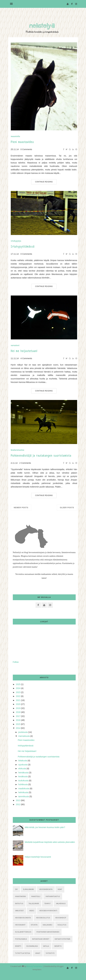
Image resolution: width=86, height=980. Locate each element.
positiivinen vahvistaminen (48, 932)
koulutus (62, 925)
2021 (18, 700)
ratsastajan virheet (41, 939)
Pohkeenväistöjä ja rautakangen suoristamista (41, 456)
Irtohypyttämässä (23, 247)
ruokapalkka (32, 946)
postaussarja (21, 939)
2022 (18, 696)
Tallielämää (34, 903)
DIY (16, 889)
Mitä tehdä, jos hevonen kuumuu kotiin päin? (45, 827)
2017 (18, 716)
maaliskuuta (24, 788)
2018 (18, 712)
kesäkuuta (23, 776)
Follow (16, 662)
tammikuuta (24, 796)
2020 (18, 704)
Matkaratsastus (53, 896)
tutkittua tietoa (22, 953)
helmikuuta (23, 792)
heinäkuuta (23, 773)
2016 (18, 720)
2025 (18, 684)
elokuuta (22, 768)
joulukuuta (23, 732)
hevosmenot (61, 918)
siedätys (58, 946)
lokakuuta (23, 761)
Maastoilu (15, 136)
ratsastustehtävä (62, 939)
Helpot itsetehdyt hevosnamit (38, 857)
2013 (18, 800)
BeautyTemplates (35, 966)
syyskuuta (23, 765)
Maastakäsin (21, 896)
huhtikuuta (23, 784)
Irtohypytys (16, 241)
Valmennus (61, 903)
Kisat (60, 889)
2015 (18, 724)
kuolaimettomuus (23, 932)
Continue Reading (44, 182)
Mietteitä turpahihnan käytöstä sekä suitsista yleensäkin (50, 842)
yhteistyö (50, 953)
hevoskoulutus (43, 918)
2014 (18, 728)
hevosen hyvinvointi (48, 911)
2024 (18, 688)
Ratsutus (19, 903)
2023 (18, 692)
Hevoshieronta (46, 889)
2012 (18, 804)
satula (46, 946)
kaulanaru (48, 925)
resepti (18, 946)
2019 (18, 708)
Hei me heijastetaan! (24, 351)
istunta (34, 925)
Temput (47, 903)
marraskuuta (24, 736)
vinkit (38, 953)
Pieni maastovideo (22, 142)
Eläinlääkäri (29, 889)
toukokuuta (23, 781)
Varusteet (15, 345)
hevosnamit (20, 925)
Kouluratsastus (17, 450)
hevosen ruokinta (23, 918)
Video (32, 911)
